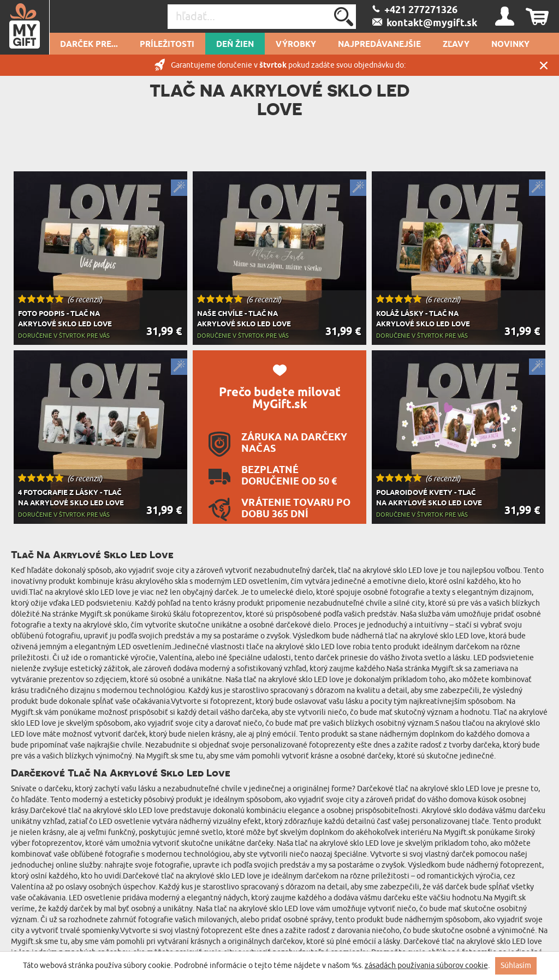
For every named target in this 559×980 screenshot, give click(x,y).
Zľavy (456, 45)
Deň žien (235, 45)
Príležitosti (167, 45)
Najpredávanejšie (379, 45)
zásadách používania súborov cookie (426, 966)
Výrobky (296, 45)
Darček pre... (89, 45)
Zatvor (544, 65)
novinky (510, 45)
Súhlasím (516, 966)
